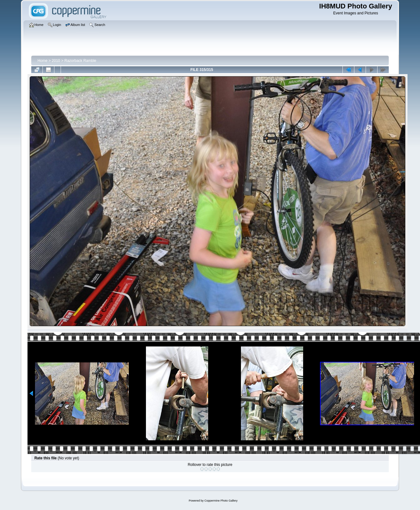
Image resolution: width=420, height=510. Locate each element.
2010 (56, 61)
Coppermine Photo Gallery (221, 501)
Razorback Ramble (80, 61)
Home (42, 61)
